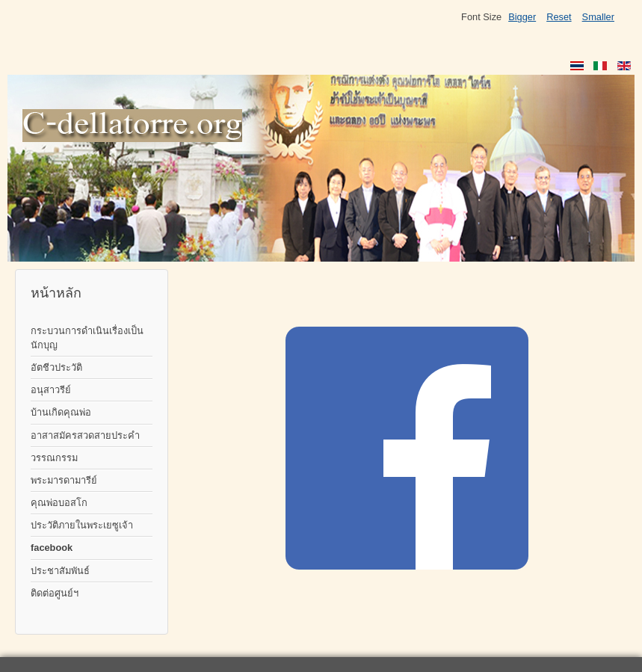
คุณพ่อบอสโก (59, 503)
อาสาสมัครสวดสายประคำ (85, 435)
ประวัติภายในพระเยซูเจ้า (82, 525)
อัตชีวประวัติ (56, 367)
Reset (559, 17)
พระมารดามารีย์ (64, 480)
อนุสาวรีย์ (51, 390)
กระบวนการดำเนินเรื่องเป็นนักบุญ (87, 338)
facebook (52, 548)
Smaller (598, 17)
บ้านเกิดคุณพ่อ (61, 412)
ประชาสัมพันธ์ (60, 571)
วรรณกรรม (54, 458)
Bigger (522, 17)
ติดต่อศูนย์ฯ (55, 593)
